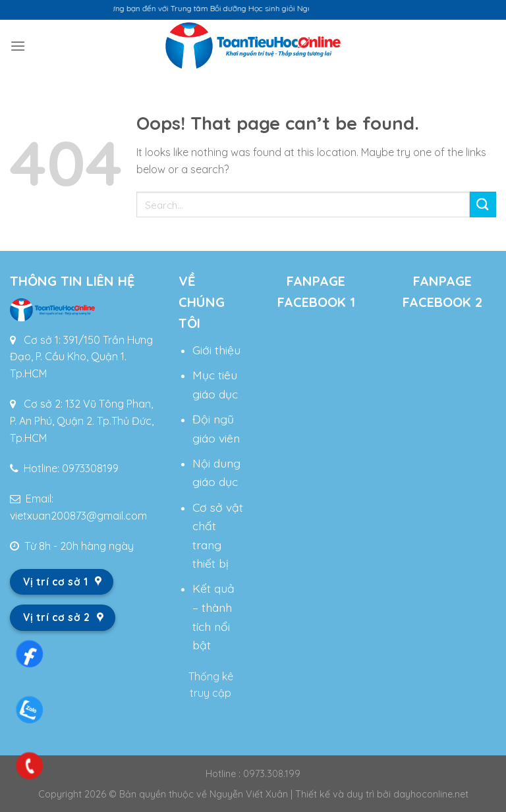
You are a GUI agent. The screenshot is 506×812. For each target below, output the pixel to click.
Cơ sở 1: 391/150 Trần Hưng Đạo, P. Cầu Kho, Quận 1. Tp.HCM (81, 357)
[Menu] (18, 46)
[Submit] (483, 204)
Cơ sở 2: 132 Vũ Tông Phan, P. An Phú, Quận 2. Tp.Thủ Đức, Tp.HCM (82, 420)
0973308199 (90, 468)
